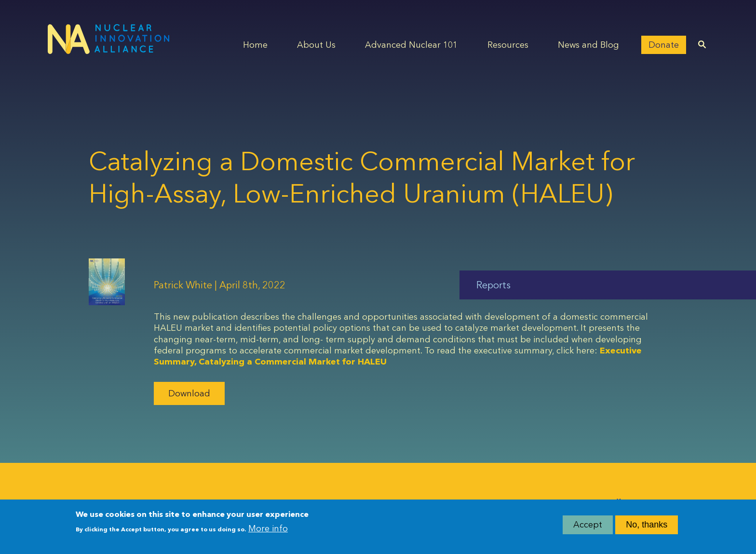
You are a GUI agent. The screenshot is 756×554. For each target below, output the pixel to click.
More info (268, 529)
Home (255, 45)
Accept (588, 525)
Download (189, 393)
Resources (508, 45)
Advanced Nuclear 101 (411, 45)
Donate (664, 45)
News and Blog (588, 45)
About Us (316, 45)
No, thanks (647, 525)
